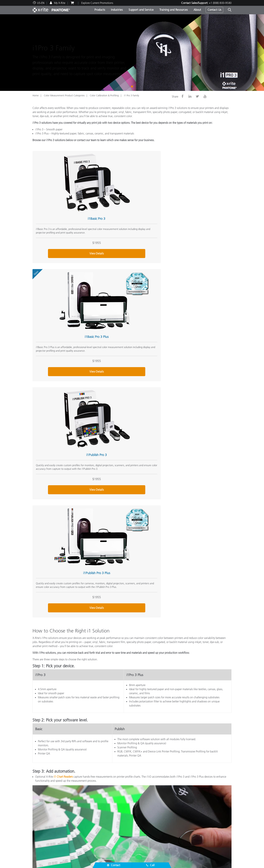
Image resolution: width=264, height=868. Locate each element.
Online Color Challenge (182, 800)
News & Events (41, 808)
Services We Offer (43, 833)
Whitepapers (108, 845)
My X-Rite (59, 3)
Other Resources (179, 794)
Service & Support (44, 815)
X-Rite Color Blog (179, 808)
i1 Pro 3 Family (131, 95)
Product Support (42, 824)
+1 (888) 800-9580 (220, 3)
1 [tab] (133, 86)
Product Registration (44, 837)
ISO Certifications (43, 845)
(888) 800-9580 (170, 780)
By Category (108, 808)
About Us (39, 794)
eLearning (106, 841)
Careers (37, 800)
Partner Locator (41, 820)
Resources (107, 823)
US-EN (41, 3)
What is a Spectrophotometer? (186, 812)
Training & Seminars (112, 833)
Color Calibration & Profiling (104, 95)
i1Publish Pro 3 (195, 190)
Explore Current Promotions (97, 3)
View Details (63, 232)
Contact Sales (148, 780)
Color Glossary (177, 804)
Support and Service (141, 10)
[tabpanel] (132, 53)
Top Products (108, 800)
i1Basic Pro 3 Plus (129, 190)
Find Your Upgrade (111, 816)
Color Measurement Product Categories (64, 95)
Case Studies (108, 837)
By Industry (107, 812)
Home (36, 95)
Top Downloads (41, 829)
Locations (38, 804)
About (197, 10)
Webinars (106, 829)
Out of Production (43, 841)
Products (100, 10)
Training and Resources (174, 10)
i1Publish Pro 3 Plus (63, 286)
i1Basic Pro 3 (63, 190)
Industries (117, 10)
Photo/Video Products (113, 804)
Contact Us (214, 10)
